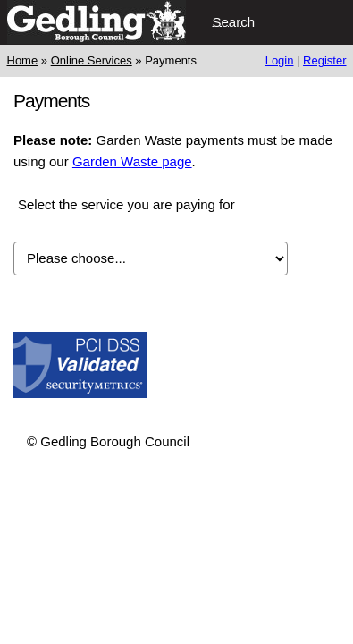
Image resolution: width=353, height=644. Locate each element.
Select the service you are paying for (126, 204)
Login (280, 60)
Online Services (92, 60)
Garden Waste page (132, 161)
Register (324, 60)
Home (23, 60)
